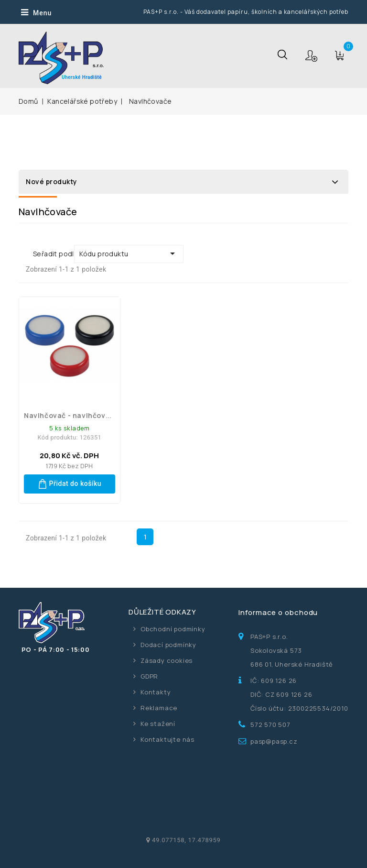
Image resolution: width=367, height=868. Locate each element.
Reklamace (159, 708)
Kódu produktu (129, 253)
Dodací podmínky (168, 645)
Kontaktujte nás (167, 739)
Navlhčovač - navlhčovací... (74, 415)
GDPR (149, 676)
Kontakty (156, 692)
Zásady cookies (167, 660)
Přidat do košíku (70, 484)
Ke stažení (158, 724)
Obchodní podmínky (173, 629)
